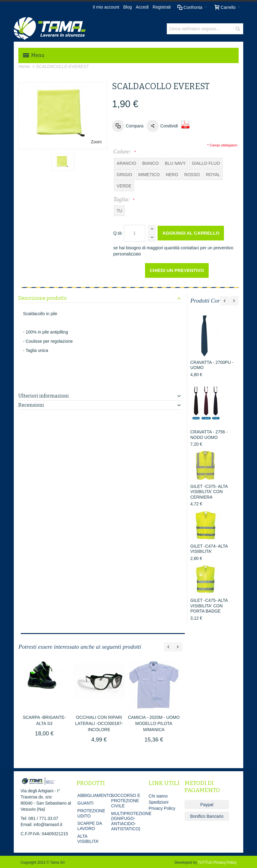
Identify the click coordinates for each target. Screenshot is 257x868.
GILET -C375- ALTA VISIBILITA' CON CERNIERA (209, 492)
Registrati (162, 7)
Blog (128, 7)
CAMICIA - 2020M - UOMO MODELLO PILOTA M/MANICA (154, 723)
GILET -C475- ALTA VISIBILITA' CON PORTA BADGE (209, 606)
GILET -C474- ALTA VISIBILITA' (209, 549)
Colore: (124, 151)
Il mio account (106, 7)
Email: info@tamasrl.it (41, 825)
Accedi (142, 7)
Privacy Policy (162, 808)
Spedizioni (159, 802)
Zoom (96, 142)
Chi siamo (158, 796)
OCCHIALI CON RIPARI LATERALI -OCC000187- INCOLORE (99, 723)
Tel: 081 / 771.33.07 (39, 818)
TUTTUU (205, 862)
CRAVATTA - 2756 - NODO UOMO (209, 435)
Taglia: (123, 199)
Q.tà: (118, 233)
